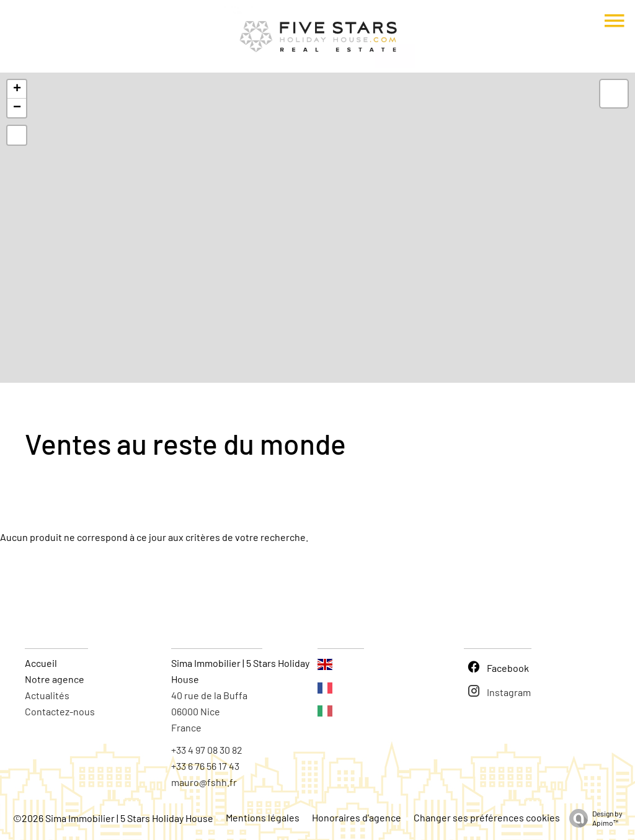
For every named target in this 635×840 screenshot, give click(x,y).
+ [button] (17, 89)
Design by (593, 818)
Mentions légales (263, 817)
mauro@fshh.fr (204, 782)
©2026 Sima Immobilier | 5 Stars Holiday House (113, 818)
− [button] (17, 108)
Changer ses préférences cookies (487, 817)
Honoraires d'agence (357, 817)
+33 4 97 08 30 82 (207, 750)
